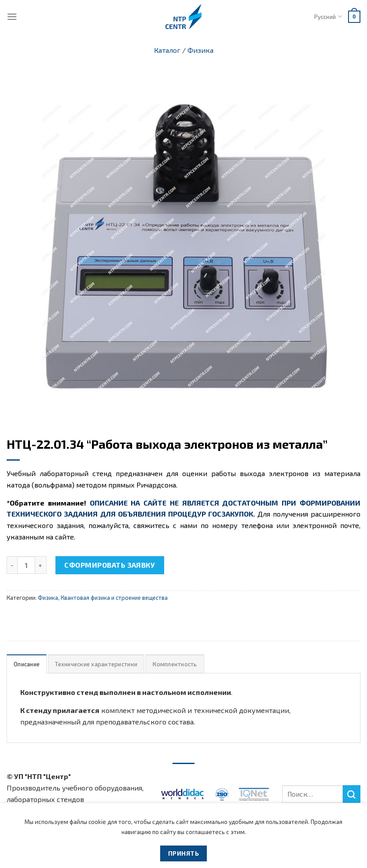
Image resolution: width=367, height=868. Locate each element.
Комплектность (175, 664)
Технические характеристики (96, 664)
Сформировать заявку (110, 565)
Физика (200, 50)
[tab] (27, 664)
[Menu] (12, 17)
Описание (27, 664)
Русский (328, 17)
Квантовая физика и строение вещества (114, 598)
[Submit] (352, 794)
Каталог (167, 50)
